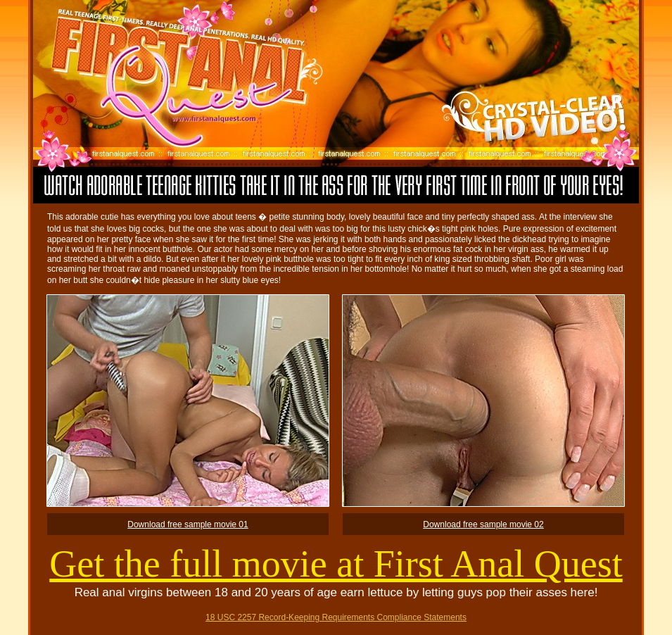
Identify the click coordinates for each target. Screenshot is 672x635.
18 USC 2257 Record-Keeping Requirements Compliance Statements (336, 617)
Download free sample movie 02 (483, 524)
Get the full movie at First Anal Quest (336, 564)
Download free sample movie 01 (188, 524)
